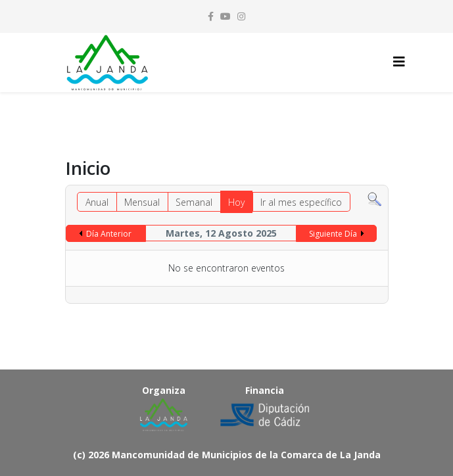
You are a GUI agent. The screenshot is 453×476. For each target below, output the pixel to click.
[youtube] (226, 16)
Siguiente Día (333, 234)
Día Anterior (109, 234)
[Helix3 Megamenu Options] (399, 61)
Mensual (142, 202)
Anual (97, 202)
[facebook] (211, 16)
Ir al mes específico (301, 202)
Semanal (194, 202)
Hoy (236, 202)
